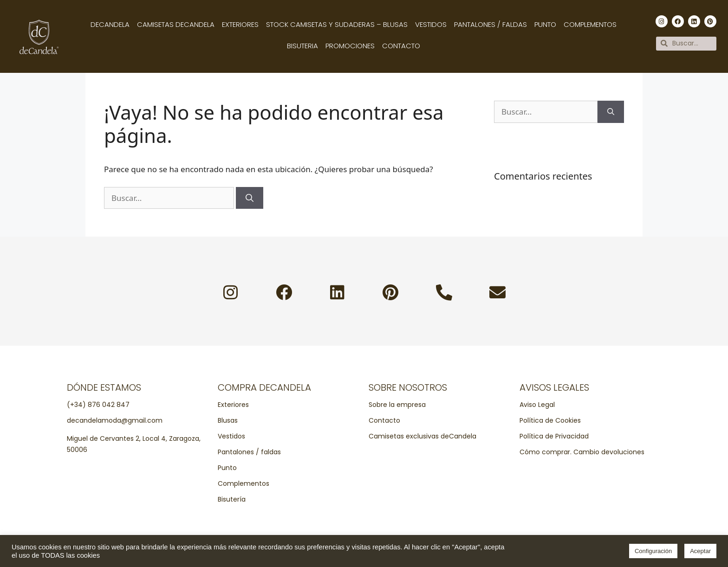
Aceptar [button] (700, 551)
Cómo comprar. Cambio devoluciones (582, 452)
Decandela (110, 24)
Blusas (228, 420)
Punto (545, 24)
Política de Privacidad (554, 436)
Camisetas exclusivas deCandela (422, 436)
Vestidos (431, 24)
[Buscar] (250, 198)
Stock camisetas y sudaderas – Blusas (337, 24)
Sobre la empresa (397, 405)
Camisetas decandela (176, 24)
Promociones (350, 46)
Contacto (401, 46)
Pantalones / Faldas (491, 24)
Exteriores (240, 24)
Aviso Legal (537, 405)
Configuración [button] (653, 551)
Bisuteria (302, 46)
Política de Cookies (550, 420)
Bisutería (232, 499)
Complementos (590, 24)
